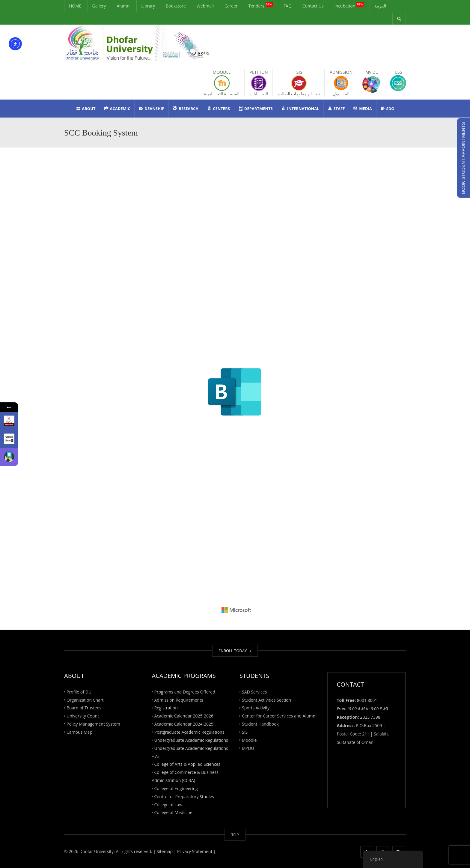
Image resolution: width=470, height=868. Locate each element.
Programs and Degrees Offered (185, 692)
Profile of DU (79, 692)
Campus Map (79, 732)
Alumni (123, 6)
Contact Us (313, 6)
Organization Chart (85, 700)
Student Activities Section (266, 700)
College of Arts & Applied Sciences (187, 764)
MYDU (248, 748)
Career (231, 6)
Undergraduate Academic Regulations (191, 740)
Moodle (249, 740)
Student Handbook (260, 724)
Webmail (205, 6)
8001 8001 (367, 700)
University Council (84, 716)
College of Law (168, 804)
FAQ (288, 6)
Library (148, 6)
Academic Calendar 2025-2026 (184, 716)
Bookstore (176, 6)
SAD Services (254, 692)
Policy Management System (93, 724)
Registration (166, 708)
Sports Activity (256, 708)
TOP (235, 835)
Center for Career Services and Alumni (279, 716)
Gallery (99, 6)
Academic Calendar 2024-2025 (184, 724)
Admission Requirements (179, 700)
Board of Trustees (84, 708)
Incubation (349, 5)
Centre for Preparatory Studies (184, 796)
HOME (75, 6)
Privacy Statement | (196, 851)
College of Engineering (176, 788)
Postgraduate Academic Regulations (189, 732)
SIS (245, 732)
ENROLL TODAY (235, 651)
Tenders (261, 5)
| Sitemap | (165, 851)
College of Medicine (173, 812)
